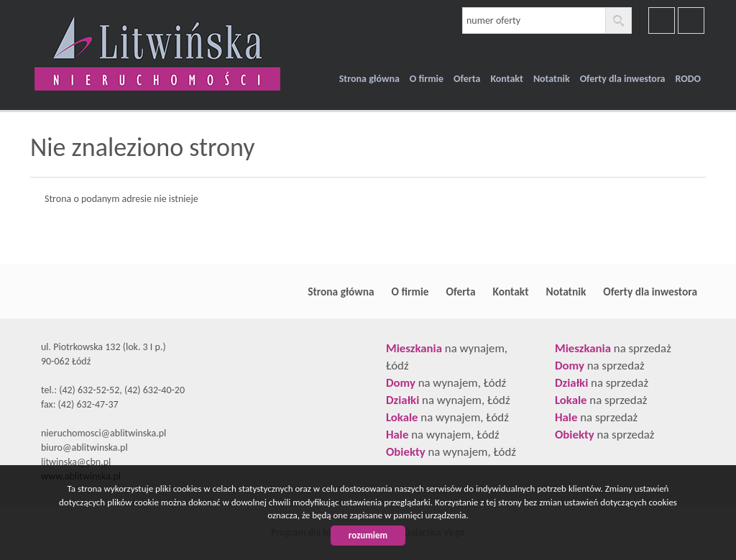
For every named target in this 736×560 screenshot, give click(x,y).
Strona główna (369, 79)
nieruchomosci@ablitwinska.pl (103, 433)
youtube (691, 20)
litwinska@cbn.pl (76, 462)
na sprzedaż (613, 348)
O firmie (427, 79)
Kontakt (506, 79)
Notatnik (552, 79)
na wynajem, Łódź (446, 383)
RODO (688, 79)
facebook (662, 20)
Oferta (467, 79)
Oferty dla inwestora (623, 79)
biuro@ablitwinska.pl (84, 447)
